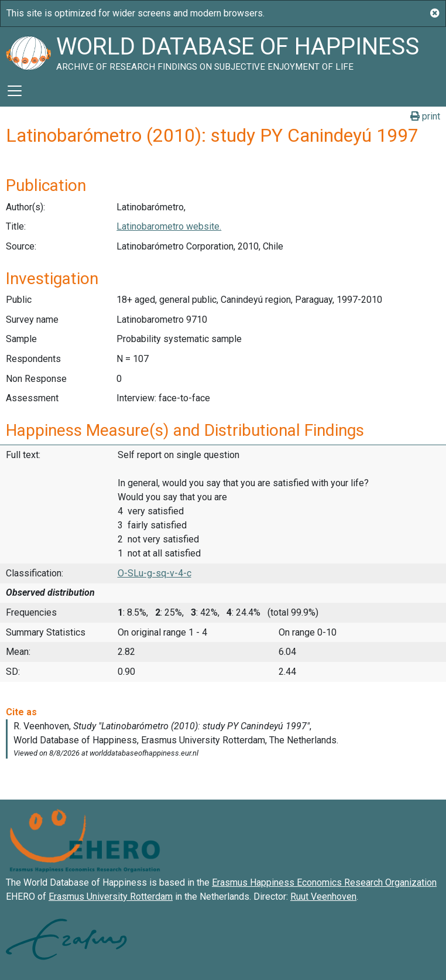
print (425, 116)
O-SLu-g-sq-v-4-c (155, 573)
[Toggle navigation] (15, 91)
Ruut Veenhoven (323, 897)
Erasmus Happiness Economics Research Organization (324, 882)
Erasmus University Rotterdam (111, 897)
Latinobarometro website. (169, 226)
